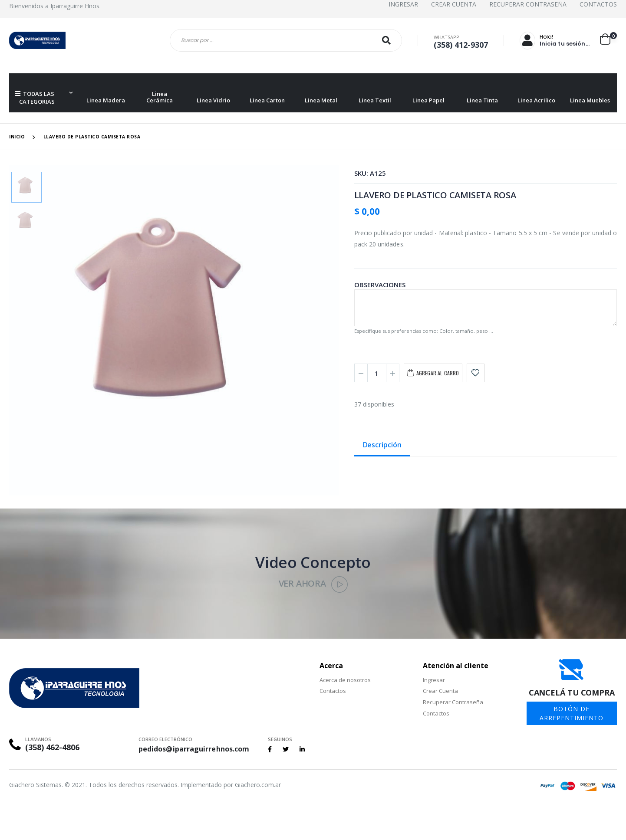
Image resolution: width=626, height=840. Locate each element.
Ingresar (403, 4)
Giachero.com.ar (258, 785)
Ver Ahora (313, 583)
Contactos (598, 4)
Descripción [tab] (382, 445)
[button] (608, 39)
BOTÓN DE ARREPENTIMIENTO (572, 713)
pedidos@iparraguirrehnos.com (194, 749)
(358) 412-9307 (461, 45)
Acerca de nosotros (345, 680)
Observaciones (380, 285)
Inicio (17, 137)
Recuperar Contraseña (528, 4)
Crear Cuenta (454, 4)
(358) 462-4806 (52, 747)
